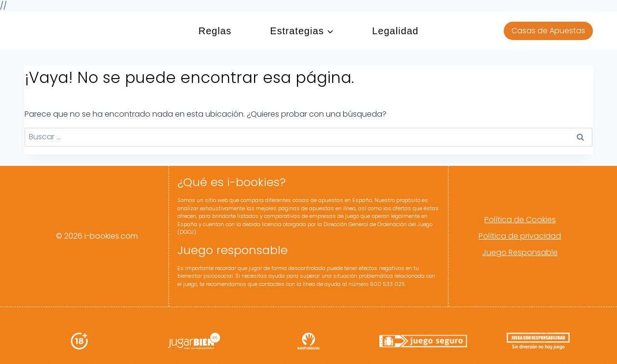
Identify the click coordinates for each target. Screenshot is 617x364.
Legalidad (395, 31)
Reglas (215, 31)
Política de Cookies (520, 220)
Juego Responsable (520, 252)
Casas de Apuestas (548, 31)
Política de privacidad (520, 236)
